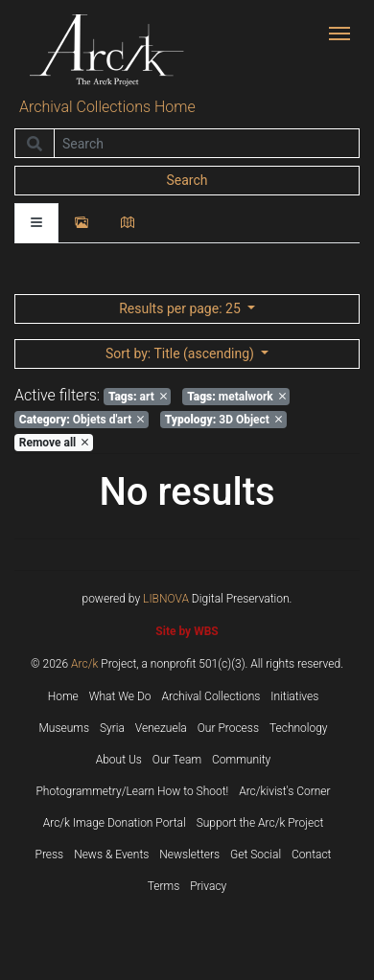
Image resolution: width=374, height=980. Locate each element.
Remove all (54, 443)
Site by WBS (187, 631)
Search (187, 180)
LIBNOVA (166, 599)
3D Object (223, 420)
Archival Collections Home (107, 107)
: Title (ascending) (181, 353)
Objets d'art (82, 420)
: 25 (181, 308)
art (138, 397)
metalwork (236, 397)
